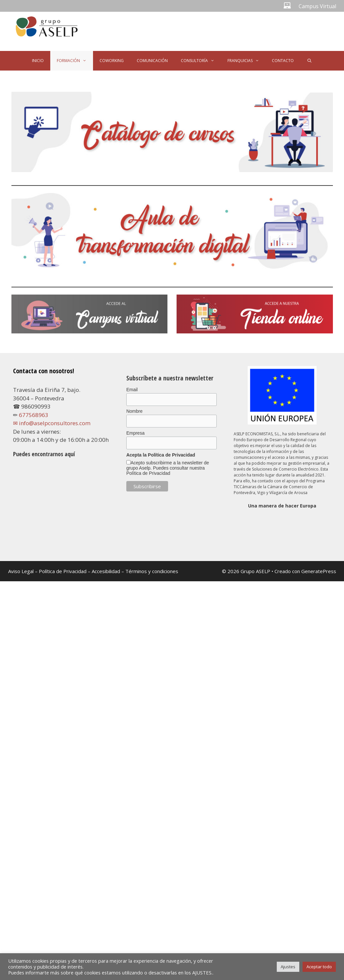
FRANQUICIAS (247, 61)
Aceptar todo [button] (319, 967)
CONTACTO (283, 61)
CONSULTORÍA (201, 61)
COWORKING (112, 61)
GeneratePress (319, 571)
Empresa (135, 433)
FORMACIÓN (75, 61)
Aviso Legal (21, 571)
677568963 (34, 415)
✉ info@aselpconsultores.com (52, 423)
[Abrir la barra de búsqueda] (309, 61)
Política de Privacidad (63, 571)
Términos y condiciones (152, 571)
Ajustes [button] (288, 967)
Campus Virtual (317, 6)
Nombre (134, 411)
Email (132, 390)
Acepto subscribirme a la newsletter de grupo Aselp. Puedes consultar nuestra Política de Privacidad (168, 468)
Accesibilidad (107, 571)
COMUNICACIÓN (152, 61)
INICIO (38, 61)
